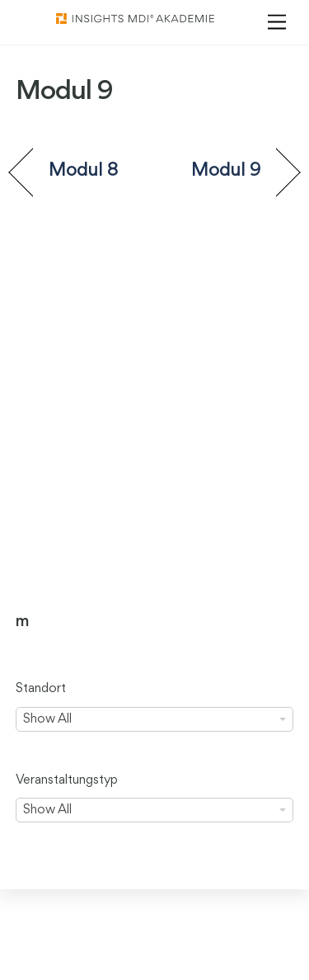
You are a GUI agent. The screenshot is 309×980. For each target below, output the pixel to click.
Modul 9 (226, 171)
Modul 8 (84, 171)
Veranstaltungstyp (67, 780)
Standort (41, 689)
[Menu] (277, 23)
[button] (30, 950)
